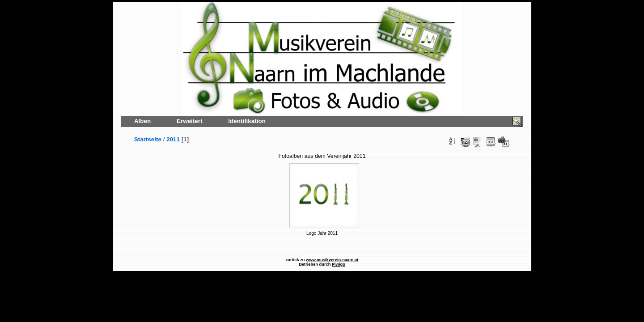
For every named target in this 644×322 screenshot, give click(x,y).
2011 (173, 139)
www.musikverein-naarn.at (332, 260)
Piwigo (339, 264)
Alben (142, 121)
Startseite (148, 139)
